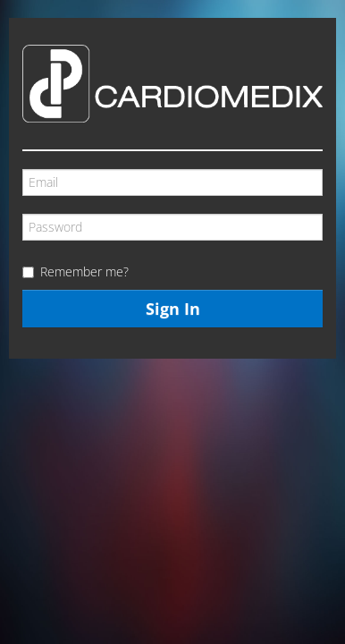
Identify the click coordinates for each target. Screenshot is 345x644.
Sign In (173, 309)
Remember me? (84, 271)
